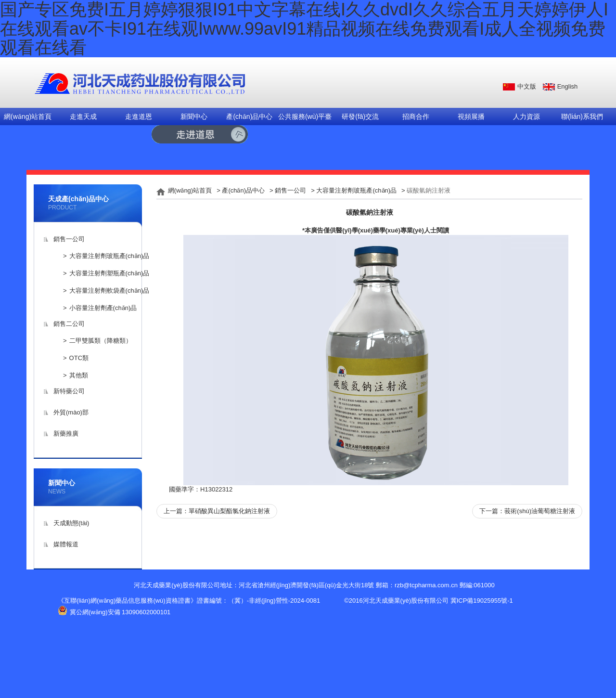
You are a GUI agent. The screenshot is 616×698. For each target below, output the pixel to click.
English (568, 86)
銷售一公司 (69, 239)
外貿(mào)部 (71, 412)
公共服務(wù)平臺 (305, 116)
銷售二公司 (69, 324)
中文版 (527, 86)
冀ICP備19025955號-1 (482, 601)
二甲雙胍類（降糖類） (101, 341)
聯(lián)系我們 (582, 116)
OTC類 (79, 358)
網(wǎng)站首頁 (28, 116)
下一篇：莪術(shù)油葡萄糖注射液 (527, 511)
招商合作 (416, 116)
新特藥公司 (69, 391)
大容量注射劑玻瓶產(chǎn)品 (109, 256)
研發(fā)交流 (360, 116)
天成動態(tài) (71, 523)
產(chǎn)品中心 (249, 116)
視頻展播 (471, 116)
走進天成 (83, 116)
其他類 (79, 375)
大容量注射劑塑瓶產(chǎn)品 (109, 273)
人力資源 (526, 116)
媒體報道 (66, 544)
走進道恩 (139, 116)
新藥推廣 (66, 433)
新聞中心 (194, 116)
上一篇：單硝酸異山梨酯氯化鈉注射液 (217, 511)
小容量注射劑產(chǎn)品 (103, 308)
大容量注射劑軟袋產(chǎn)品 (109, 291)
